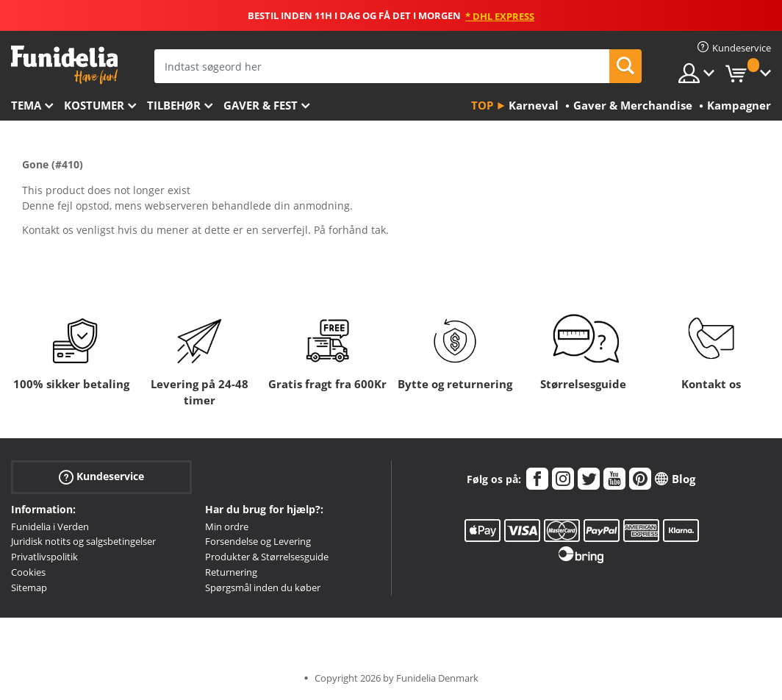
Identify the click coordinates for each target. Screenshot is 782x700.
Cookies (28, 572)
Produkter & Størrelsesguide (267, 557)
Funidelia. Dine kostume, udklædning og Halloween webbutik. (64, 65)
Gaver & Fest (261, 105)
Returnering (231, 572)
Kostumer (94, 105)
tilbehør (174, 105)
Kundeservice (101, 476)
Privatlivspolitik (44, 557)
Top (482, 105)
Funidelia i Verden (50, 526)
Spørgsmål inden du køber (263, 587)
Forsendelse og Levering (258, 541)
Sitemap (29, 587)
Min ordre (227, 526)
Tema (26, 105)
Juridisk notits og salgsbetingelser (83, 541)
